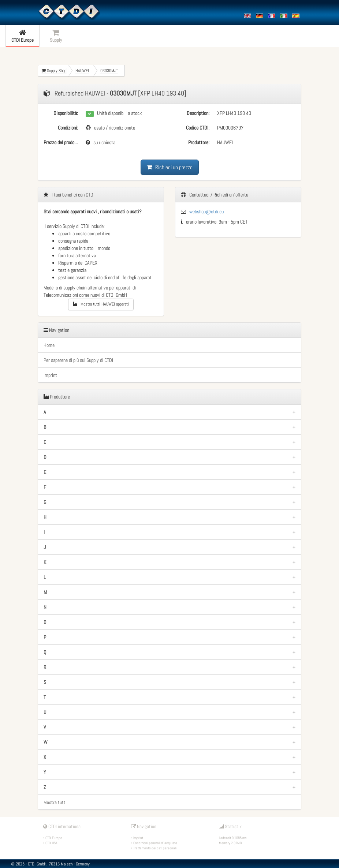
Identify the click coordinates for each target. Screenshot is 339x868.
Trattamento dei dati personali (155, 848)
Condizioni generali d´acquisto (155, 843)
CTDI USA (51, 843)
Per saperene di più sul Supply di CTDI (78, 360)
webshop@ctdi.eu (206, 212)
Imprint (50, 375)
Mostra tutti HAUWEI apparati (101, 304)
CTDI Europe (54, 838)
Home (49, 345)
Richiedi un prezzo (170, 167)
